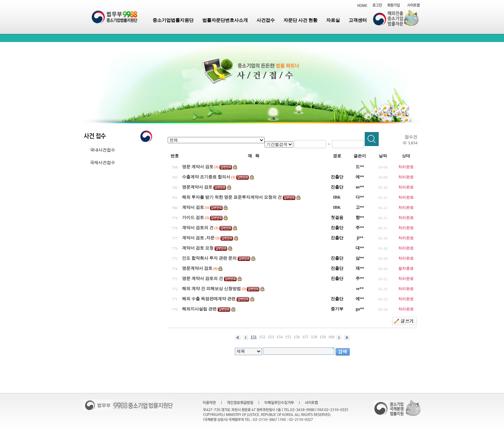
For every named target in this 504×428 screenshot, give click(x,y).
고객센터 (358, 20)
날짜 (383, 156)
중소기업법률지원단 (173, 20)
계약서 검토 (193, 207)
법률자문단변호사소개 (225, 20)
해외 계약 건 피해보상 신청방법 (211, 289)
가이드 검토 (193, 218)
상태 (406, 156)
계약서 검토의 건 (198, 228)
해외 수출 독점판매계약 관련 (209, 299)
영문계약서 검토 (197, 187)
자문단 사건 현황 (301, 20)
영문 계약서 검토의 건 (202, 278)
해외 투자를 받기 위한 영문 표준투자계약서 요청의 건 (232, 197)
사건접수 (266, 20)
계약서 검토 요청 (198, 248)
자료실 (333, 20)
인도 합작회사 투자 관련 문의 (209, 258)
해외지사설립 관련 (199, 309)
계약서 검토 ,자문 (198, 238)
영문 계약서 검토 (198, 167)
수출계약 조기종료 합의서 (206, 177)
